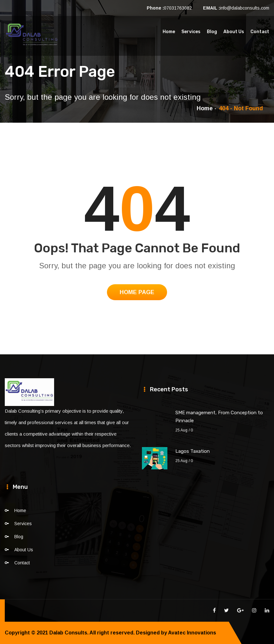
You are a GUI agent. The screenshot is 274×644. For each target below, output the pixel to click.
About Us (234, 32)
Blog (212, 32)
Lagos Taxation (193, 451)
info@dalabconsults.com (245, 8)
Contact (260, 32)
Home (169, 32)
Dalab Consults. (69, 633)
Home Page (137, 292)
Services (191, 32)
